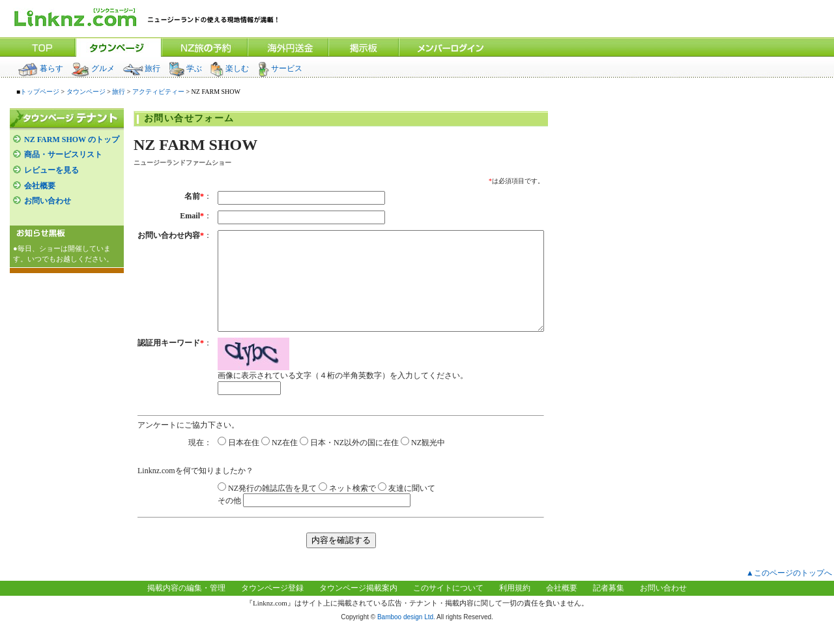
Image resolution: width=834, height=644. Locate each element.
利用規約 (515, 607)
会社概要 (40, 186)
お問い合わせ (48, 201)
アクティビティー (158, 92)
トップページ (40, 92)
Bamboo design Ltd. (406, 637)
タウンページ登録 (272, 607)
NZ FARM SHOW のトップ (72, 139)
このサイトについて (448, 607)
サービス (280, 68)
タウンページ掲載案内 (358, 607)
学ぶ (185, 68)
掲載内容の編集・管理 (186, 607)
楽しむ (229, 68)
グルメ (93, 68)
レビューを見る (51, 170)
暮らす (41, 68)
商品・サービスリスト (63, 154)
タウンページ (86, 92)
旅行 (141, 68)
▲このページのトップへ (789, 593)
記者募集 (609, 607)
